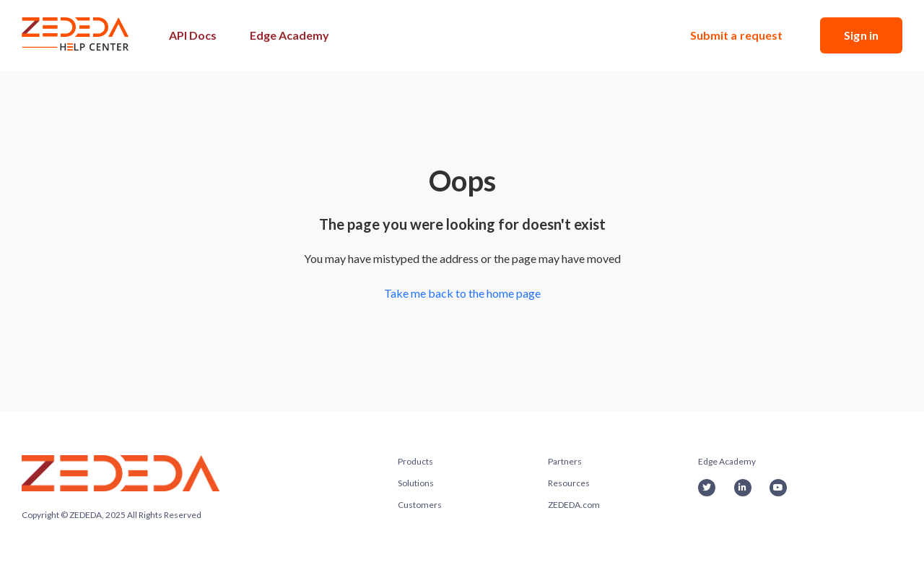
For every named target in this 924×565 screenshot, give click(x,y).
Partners (565, 461)
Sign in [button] (861, 35)
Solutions (416, 483)
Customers (420, 505)
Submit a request (737, 35)
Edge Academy (289, 35)
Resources (569, 483)
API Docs (193, 35)
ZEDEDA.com (574, 505)
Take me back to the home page (462, 293)
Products (415, 461)
